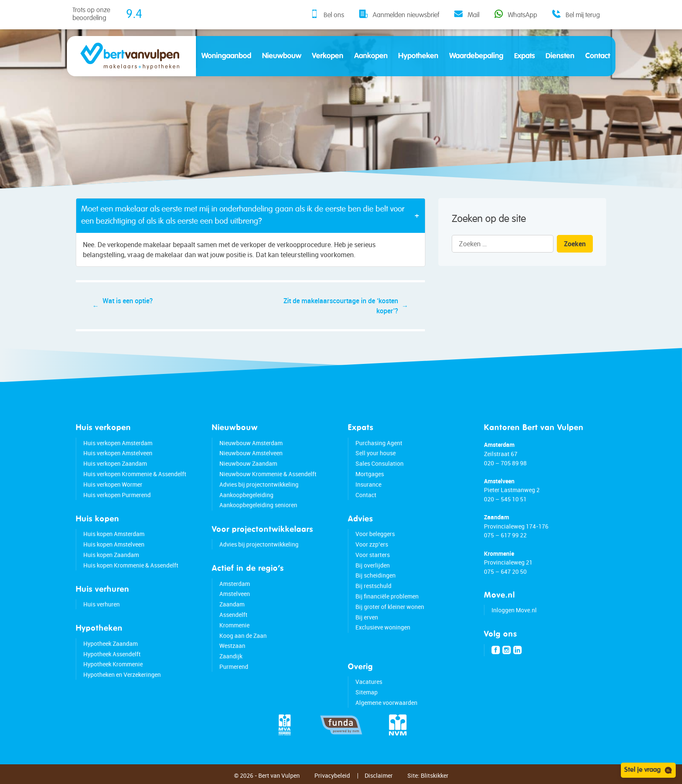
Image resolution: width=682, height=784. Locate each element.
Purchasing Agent (379, 443)
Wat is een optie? (128, 301)
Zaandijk (231, 656)
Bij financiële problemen (387, 596)
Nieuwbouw (282, 56)
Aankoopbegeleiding (246, 495)
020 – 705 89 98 (505, 463)
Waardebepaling (476, 56)
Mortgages (370, 474)
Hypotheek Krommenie (113, 664)
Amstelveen (235, 594)
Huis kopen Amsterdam (114, 534)
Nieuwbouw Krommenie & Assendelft (268, 474)
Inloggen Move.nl (514, 610)
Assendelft (233, 615)
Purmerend (234, 667)
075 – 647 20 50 (505, 571)
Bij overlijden (373, 565)
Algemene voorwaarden (386, 703)
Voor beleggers (375, 534)
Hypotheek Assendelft (112, 654)
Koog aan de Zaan (243, 636)
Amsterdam (235, 584)
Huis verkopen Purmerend (117, 495)
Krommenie (234, 625)
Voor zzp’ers (372, 544)
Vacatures (369, 682)
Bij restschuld (373, 586)
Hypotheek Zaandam (111, 643)
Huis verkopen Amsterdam (118, 443)
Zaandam (232, 604)
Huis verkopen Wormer (113, 484)
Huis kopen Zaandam (111, 555)
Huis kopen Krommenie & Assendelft (131, 565)
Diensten (560, 56)
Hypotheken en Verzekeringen (122, 674)
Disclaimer (379, 775)
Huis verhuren (102, 604)
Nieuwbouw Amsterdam (251, 443)
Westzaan (232, 646)
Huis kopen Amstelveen (114, 544)
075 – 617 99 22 (505, 535)
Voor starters (373, 555)
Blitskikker (435, 775)
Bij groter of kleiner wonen (390, 607)
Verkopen (328, 56)
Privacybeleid (332, 775)
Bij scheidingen (376, 575)
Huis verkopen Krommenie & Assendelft (135, 474)
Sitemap (367, 692)
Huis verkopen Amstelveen (118, 453)
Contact (598, 56)
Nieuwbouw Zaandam (248, 463)
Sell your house (376, 453)
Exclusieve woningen (383, 627)
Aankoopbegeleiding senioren (258, 505)
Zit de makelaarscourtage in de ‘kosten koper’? (341, 306)
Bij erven (367, 617)
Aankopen (371, 56)
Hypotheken (418, 56)
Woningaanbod (226, 56)
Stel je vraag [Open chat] (648, 770)
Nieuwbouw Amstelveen (251, 453)
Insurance (368, 484)
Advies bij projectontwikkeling (259, 484)
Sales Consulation (380, 463)
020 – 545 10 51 (505, 499)
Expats (525, 56)
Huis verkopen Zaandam (115, 463)
